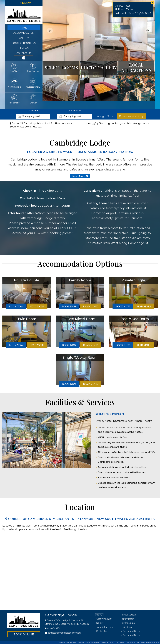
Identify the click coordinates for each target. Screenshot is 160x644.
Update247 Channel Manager (148, 642)
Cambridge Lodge (61, 615)
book (16, 306)
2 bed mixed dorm (130, 631)
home (24, 28)
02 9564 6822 (95, 123)
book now (24, 3)
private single (128, 623)
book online (24, 634)
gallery (24, 38)
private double (128, 615)
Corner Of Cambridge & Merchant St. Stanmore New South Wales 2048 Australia (41, 125)
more (37, 306)
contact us (24, 53)
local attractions (24, 43)
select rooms (61, 67)
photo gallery (99, 67)
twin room (127, 627)
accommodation (24, 33)
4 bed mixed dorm (130, 635)
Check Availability (131, 116)
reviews (24, 48)
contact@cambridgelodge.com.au (129, 123)
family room (128, 619)
